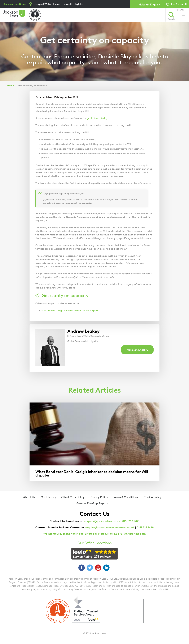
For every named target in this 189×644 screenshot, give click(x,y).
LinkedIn (106, 568)
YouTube (98, 568)
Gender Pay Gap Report (92, 503)
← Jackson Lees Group (14, 4)
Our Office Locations (95, 543)
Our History (48, 497)
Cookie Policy (152, 497)
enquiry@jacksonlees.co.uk (102, 521)
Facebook (82, 568)
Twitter (90, 568)
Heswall (67, 4)
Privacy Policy (99, 497)
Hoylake (78, 4)
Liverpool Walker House (47, 4)
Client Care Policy (73, 497)
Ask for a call (179, 4)
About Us (29, 497)
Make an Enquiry (149, 4)
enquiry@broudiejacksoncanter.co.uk (110, 527)
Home (11, 86)
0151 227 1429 (145, 527)
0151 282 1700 (131, 521)
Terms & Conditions (126, 497)
